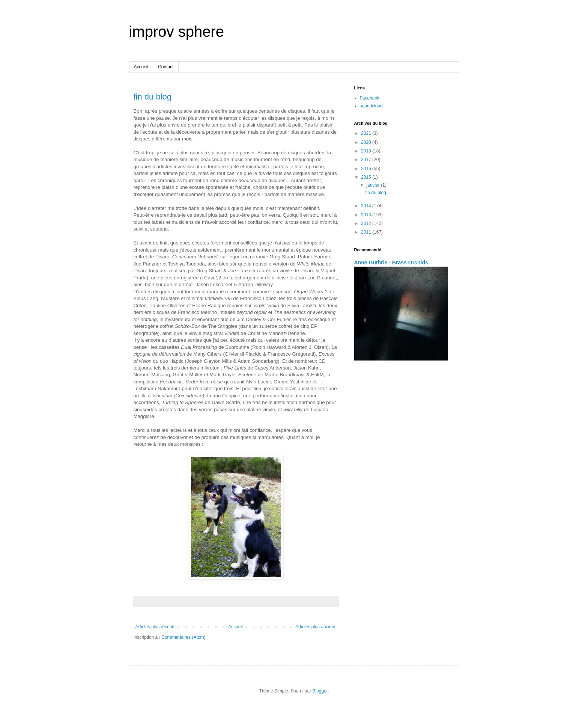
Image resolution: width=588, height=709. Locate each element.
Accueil (141, 67)
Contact (166, 67)
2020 (367, 142)
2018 (367, 151)
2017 (367, 160)
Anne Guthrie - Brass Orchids (391, 262)
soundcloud (371, 106)
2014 (367, 206)
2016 (367, 169)
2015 (367, 177)
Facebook (370, 98)
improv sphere (177, 32)
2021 (367, 133)
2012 (367, 223)
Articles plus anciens (316, 627)
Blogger (320, 691)
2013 (367, 215)
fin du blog (153, 97)
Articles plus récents (156, 627)
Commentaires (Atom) (183, 637)
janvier (374, 185)
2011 (367, 232)
